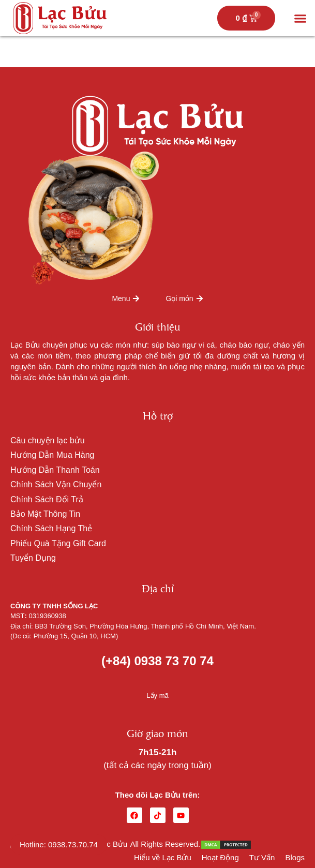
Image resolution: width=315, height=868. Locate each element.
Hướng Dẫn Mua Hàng (52, 455)
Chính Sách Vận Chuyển (56, 484)
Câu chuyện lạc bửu (48, 440)
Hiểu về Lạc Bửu (163, 857)
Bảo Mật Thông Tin (45, 514)
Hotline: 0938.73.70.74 (59, 844)
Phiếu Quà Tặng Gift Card (58, 543)
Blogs (295, 857)
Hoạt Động (220, 857)
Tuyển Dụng (33, 558)
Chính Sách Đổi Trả (47, 499)
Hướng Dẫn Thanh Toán (55, 470)
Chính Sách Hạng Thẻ (51, 528)
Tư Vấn (262, 857)
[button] (301, 18)
